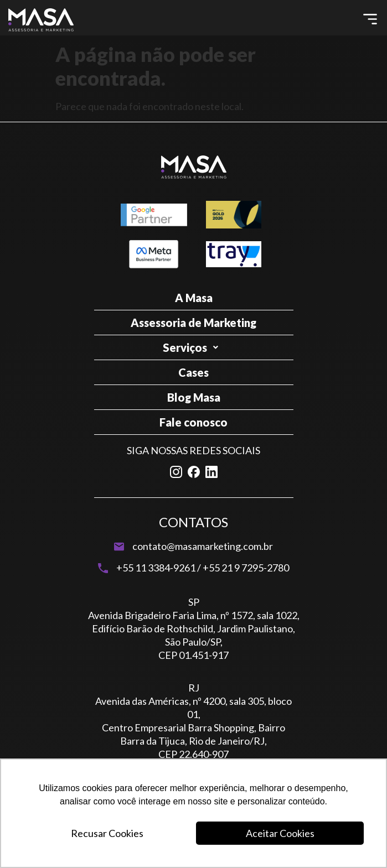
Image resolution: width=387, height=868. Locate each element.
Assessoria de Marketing (193, 323)
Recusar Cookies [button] (107, 833)
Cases (193, 372)
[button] (370, 20)
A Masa (194, 298)
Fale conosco (193, 422)
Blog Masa (194, 397)
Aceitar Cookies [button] (280, 833)
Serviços (193, 347)
